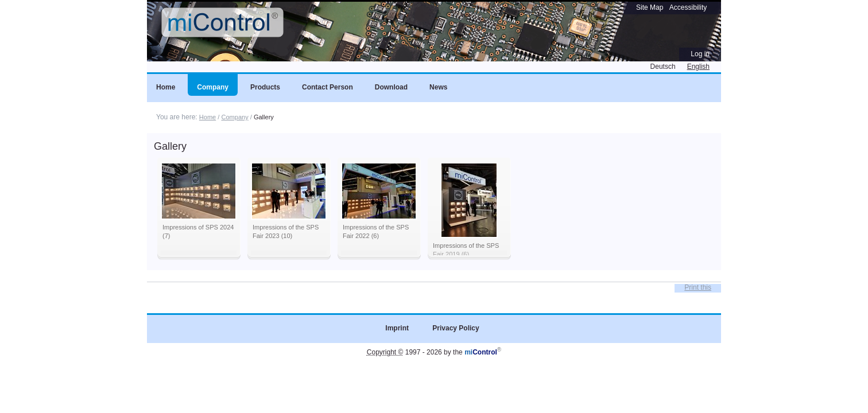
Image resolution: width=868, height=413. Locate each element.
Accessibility (688, 7)
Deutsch (663, 67)
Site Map (650, 7)
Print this (698, 287)
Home (208, 117)
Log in (700, 54)
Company (235, 117)
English (698, 67)
